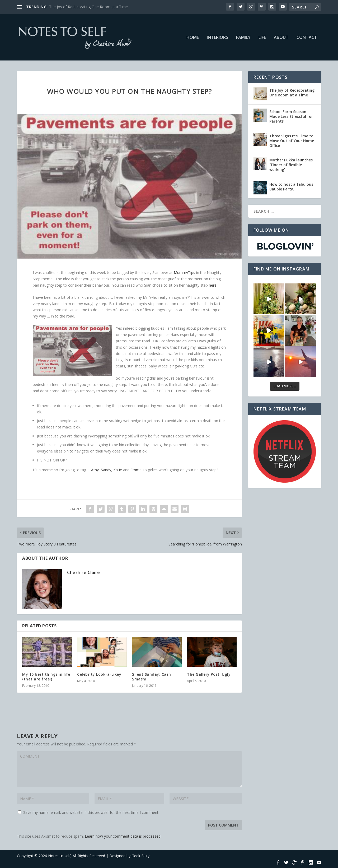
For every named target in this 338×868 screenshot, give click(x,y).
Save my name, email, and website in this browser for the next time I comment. (91, 812)
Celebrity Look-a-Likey (99, 674)
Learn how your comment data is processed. (123, 836)
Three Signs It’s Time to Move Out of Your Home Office (292, 141)
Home (193, 38)
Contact (307, 38)
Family (243, 38)
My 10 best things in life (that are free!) (46, 677)
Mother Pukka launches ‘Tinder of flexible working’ (291, 165)
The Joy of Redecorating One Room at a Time (88, 7)
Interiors (217, 38)
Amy (95, 470)
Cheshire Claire (84, 572)
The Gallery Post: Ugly (209, 674)
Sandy (106, 470)
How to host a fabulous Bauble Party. (291, 187)
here (213, 285)
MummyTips (184, 272)
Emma (136, 470)
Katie (118, 470)
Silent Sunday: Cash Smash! (152, 677)
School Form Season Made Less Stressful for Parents (291, 116)
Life (262, 38)
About (281, 38)
